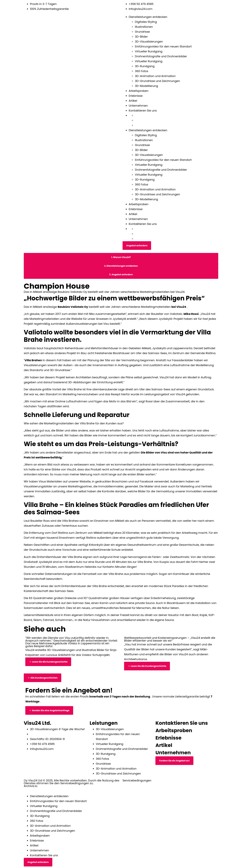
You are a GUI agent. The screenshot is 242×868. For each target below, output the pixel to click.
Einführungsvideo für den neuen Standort (163, 46)
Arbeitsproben (139, 91)
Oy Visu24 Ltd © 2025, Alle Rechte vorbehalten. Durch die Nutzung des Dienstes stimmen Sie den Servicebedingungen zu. (72, 782)
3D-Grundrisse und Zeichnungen (157, 81)
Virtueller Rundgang (149, 51)
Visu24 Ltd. (38, 723)
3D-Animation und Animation (155, 76)
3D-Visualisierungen (149, 42)
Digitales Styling (146, 22)
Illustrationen (144, 27)
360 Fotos (142, 71)
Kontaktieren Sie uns (143, 111)
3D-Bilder (141, 37)
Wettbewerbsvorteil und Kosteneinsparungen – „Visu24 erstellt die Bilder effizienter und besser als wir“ (170, 639)
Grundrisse (142, 32)
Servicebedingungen (137, 780)
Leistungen (104, 723)
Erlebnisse (136, 96)
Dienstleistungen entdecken (148, 17)
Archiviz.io (31, 786)
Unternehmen (138, 106)
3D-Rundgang (145, 66)
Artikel (133, 101)
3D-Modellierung (146, 86)
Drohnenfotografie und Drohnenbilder (161, 56)
